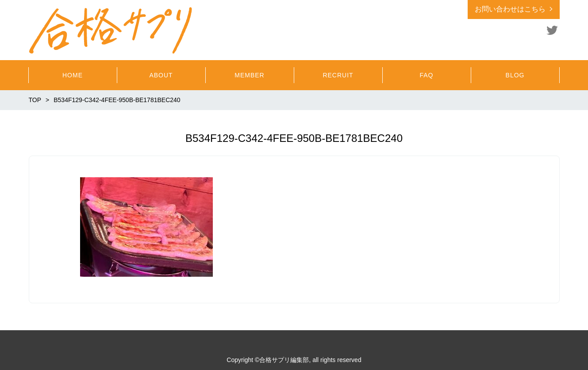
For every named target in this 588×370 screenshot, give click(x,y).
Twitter (552, 30)
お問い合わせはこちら (510, 9)
